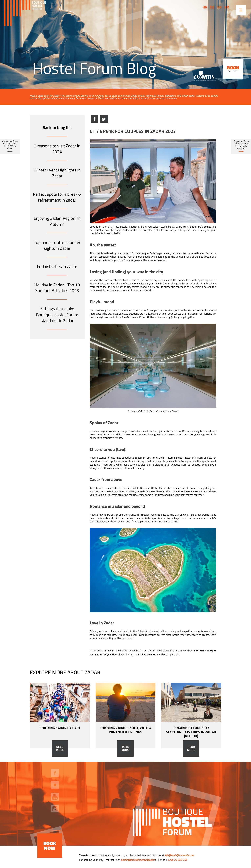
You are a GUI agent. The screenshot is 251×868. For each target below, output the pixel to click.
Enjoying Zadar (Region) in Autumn (57, 221)
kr (227, 7)
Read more (60, 748)
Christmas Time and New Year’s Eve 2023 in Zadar (10, 145)
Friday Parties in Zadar (57, 267)
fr (219, 7)
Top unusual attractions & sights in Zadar (57, 245)
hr (205, 7)
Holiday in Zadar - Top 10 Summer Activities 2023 (57, 288)
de (212, 7)
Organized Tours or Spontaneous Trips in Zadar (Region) (241, 145)
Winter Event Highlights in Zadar (57, 173)
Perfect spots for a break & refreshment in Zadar (57, 197)
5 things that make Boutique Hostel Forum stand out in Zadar (57, 315)
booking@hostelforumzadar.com (138, 860)
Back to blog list (57, 128)
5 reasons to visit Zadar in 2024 (57, 149)
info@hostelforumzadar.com (179, 855)
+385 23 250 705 (177, 860)
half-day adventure (147, 654)
